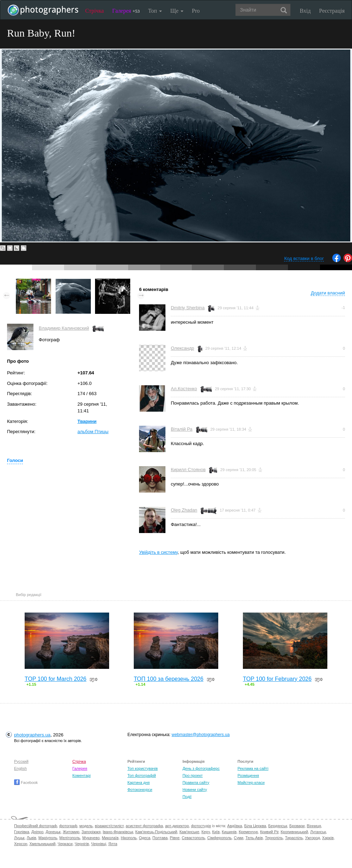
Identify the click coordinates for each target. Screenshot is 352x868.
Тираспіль (294, 838)
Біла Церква (255, 826)
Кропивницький (294, 832)
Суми (238, 838)
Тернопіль (274, 838)
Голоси (15, 460)
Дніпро (37, 832)
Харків (328, 838)
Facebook (26, 783)
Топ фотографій (142, 775)
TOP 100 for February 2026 (277, 679)
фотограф (68, 826)
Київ (216, 832)
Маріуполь (48, 838)
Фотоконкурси (140, 790)
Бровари (297, 826)
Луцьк (19, 838)
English (20, 768)
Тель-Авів (254, 838)
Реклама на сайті (253, 768)
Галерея (126, 11)
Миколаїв (110, 838)
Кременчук (248, 832)
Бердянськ (278, 826)
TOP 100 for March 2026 (56, 679)
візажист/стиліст (109, 826)
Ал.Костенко (184, 389)
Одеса (144, 838)
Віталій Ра (181, 429)
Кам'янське (190, 832)
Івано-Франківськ (118, 832)
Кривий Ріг (269, 832)
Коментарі (82, 775)
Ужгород (313, 838)
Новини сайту (195, 790)
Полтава (160, 838)
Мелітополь (70, 838)
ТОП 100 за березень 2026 (169, 679)
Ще (177, 11)
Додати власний (328, 293)
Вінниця (314, 826)
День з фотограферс (201, 768)
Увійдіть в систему (158, 552)
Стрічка (95, 11)
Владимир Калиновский (64, 328)
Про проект (192, 775)
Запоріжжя (91, 832)
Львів (32, 838)
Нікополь (129, 838)
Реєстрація (332, 11)
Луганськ (318, 832)
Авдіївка (235, 826)
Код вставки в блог (304, 258)
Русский (21, 761)
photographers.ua (32, 735)
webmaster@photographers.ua (201, 735)
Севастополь (193, 838)
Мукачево (91, 838)
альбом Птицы (93, 432)
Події (187, 797)
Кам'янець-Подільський (156, 832)
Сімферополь (219, 838)
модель (86, 826)
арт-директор (177, 826)
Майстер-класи (251, 783)
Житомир (71, 832)
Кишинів (229, 832)
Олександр (182, 348)
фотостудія (201, 826)
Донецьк (53, 832)
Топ (155, 11)
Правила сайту (196, 783)
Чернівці (99, 844)
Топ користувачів (143, 768)
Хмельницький (43, 844)
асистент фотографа (144, 826)
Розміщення (248, 775)
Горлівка (22, 832)
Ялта (113, 844)
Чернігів (82, 844)
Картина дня (139, 783)
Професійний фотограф (36, 826)
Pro (196, 11)
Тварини (87, 421)
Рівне (175, 838)
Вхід (305, 11)
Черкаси (65, 844)
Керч (206, 832)
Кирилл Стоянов (188, 470)
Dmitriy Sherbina (188, 308)
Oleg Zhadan (184, 510)
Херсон (21, 844)
